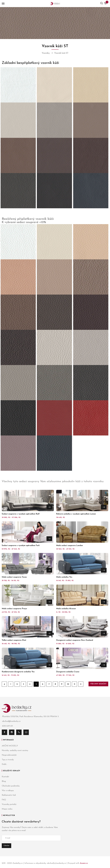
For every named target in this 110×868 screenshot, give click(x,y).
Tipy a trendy (8, 760)
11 (74, 684)
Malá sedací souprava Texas (14, 577)
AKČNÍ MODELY (10, 746)
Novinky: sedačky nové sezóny (15, 750)
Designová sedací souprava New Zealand (75, 640)
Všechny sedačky (98, 684)
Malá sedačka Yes (64, 577)
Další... (5, 764)
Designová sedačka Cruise (68, 672)
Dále (81, 684)
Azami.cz (84, 863)
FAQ (4, 800)
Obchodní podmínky (11, 786)
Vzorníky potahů (9, 804)
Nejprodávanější (9, 755)
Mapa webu (7, 809)
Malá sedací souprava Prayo (14, 609)
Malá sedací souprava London (70, 546)
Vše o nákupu (8, 791)
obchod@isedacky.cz (11, 721)
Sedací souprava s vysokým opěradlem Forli (21, 546)
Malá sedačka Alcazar (66, 609)
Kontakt (5, 777)
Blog (4, 781)
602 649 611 (7, 726)
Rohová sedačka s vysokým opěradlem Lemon (76, 514)
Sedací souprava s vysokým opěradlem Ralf (21, 514)
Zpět (4, 684)
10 (68, 684)
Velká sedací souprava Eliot (14, 640)
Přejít (49, 507)
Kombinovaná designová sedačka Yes (18, 672)
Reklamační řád (9, 795)
